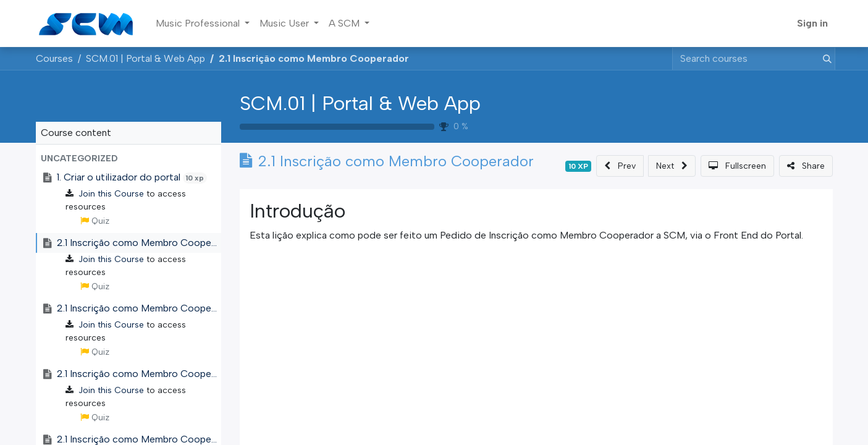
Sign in (812, 23)
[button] (129, 159)
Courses (54, 58)
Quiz (95, 221)
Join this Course (111, 194)
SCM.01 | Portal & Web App (360, 103)
